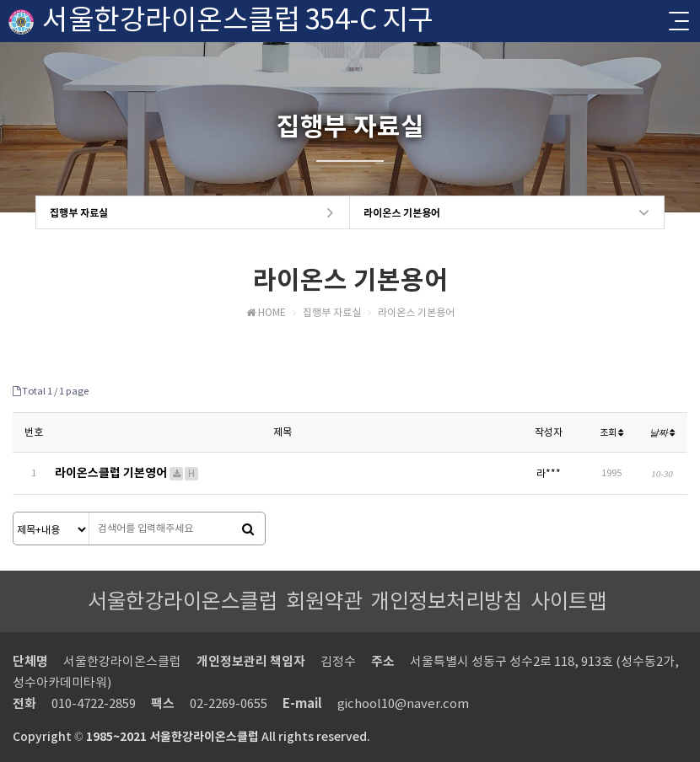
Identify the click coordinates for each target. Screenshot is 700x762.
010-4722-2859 (94, 703)
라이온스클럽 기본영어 (127, 473)
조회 (611, 432)
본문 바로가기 (0, 0)
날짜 (662, 432)
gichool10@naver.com (403, 703)
